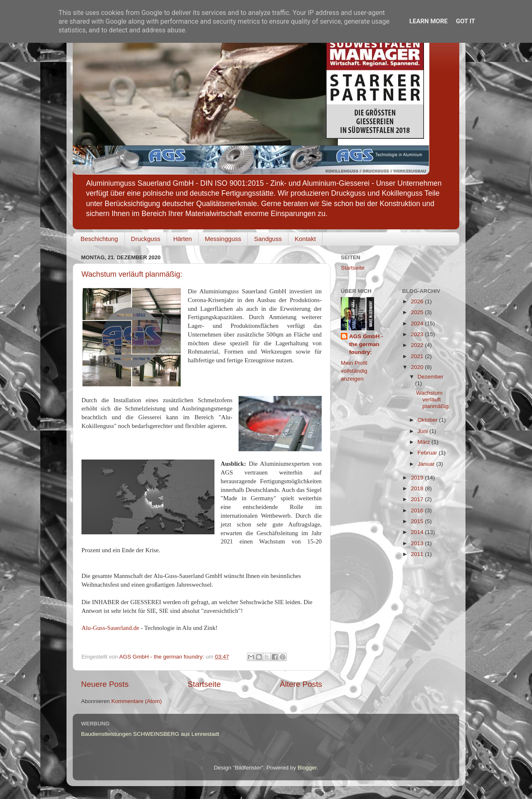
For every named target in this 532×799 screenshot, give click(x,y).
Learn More (429, 21)
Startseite (204, 684)
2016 (418, 510)
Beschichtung (99, 239)
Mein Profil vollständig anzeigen (354, 371)
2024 (418, 323)
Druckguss (146, 239)
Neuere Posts (105, 684)
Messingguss (223, 239)
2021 (418, 356)
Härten (183, 239)
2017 (418, 499)
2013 (418, 543)
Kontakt (305, 239)
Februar (428, 453)
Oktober (429, 420)
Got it (465, 21)
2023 (418, 334)
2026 (418, 301)
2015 (418, 521)
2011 (418, 554)
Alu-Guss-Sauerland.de (110, 628)
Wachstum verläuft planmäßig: (132, 274)
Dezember (431, 377)
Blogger (307, 768)
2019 (418, 478)
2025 (418, 312)
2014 (418, 532)
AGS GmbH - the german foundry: (366, 344)
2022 (418, 345)
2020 (418, 367)
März (425, 442)
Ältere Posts (301, 684)
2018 (418, 488)
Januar (427, 464)
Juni (424, 431)
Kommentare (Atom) (137, 701)
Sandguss (268, 239)
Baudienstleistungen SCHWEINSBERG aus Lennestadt (150, 734)
